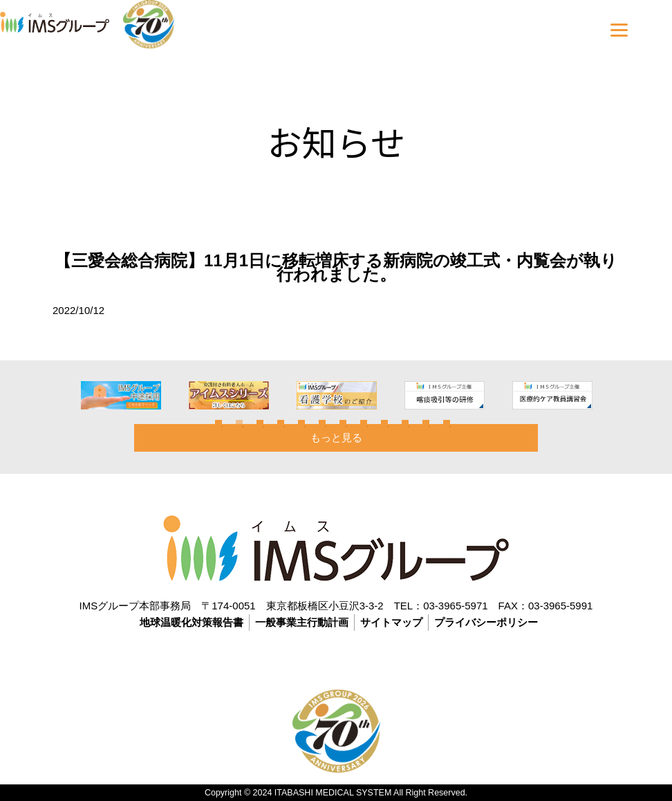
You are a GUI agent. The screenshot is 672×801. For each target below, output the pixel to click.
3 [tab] (260, 423)
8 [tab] (364, 423)
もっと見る (336, 438)
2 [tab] (239, 423)
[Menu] (619, 29)
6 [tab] (322, 423)
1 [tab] (218, 423)
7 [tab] (343, 423)
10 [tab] (405, 423)
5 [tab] (301, 423)
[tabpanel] (151, 395)
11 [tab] (426, 423)
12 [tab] (447, 423)
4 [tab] (281, 423)
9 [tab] (384, 423)
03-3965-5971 (455, 606)
